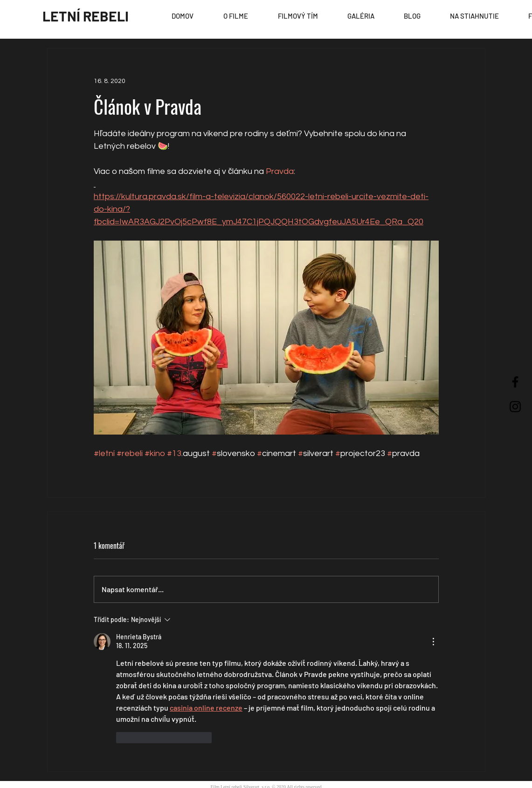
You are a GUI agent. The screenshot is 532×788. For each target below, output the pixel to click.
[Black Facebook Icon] (515, 382)
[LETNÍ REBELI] (86, 16)
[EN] (515, 362)
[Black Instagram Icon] (515, 407)
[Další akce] (433, 642)
